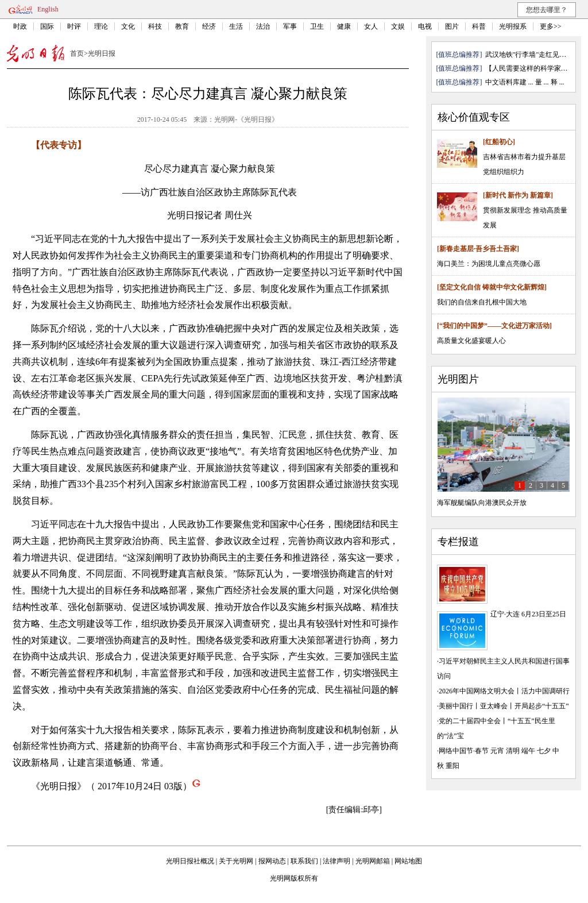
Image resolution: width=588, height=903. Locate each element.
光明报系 (513, 26)
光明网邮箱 (373, 861)
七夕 (544, 751)
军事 (290, 26)
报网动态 (272, 861)
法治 (263, 26)
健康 (344, 26)
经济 (209, 26)
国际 (47, 26)
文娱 (398, 26)
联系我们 (304, 861)
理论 (101, 26)
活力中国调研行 (546, 691)
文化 (128, 26)
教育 (182, 26)
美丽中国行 (456, 706)
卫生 (317, 26)
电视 (425, 26)
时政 (20, 26)
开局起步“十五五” (542, 706)
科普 (479, 26)
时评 (74, 26)
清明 (513, 751)
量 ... (542, 82)
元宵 (497, 751)
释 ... (558, 82)
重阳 (452, 766)
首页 (77, 53)
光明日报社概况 (190, 861)
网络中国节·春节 (464, 751)
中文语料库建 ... (509, 82)
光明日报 (102, 53)
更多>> (551, 26)
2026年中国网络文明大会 (477, 691)
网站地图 (408, 861)
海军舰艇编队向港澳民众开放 (482, 503)
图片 (452, 26)
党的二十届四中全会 (470, 721)
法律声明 (336, 861)
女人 (371, 26)
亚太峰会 (494, 706)
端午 (528, 751)
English (48, 9)
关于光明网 (236, 861)
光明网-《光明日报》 (246, 119)
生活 (236, 26)
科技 (155, 26)
